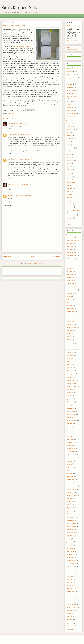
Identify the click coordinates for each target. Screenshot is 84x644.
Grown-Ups (11, 113)
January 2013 (70, 408)
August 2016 (70, 293)
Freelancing (24, 16)
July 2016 (69, 296)
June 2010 (69, 505)
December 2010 (71, 486)
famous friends (71, 93)
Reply (9, 129)
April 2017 (70, 271)
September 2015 (72, 327)
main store (9, 54)
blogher (69, 154)
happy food (70, 111)
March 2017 (70, 274)
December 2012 (71, 411)
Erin (9, 123)
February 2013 (71, 405)
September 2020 (72, 240)
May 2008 (70, 582)
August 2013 (70, 389)
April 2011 (70, 474)
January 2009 (70, 557)
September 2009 (72, 533)
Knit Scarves (70, 207)
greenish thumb (71, 90)
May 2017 (69, 268)
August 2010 (70, 498)
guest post (70, 201)
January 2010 (70, 520)
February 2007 (71, 629)
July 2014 (69, 358)
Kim (9, 159)
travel (68, 224)
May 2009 (70, 545)
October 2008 (71, 567)
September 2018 (72, 256)
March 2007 (70, 626)
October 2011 (71, 455)
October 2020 (71, 237)
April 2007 (70, 623)
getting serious (71, 215)
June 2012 (69, 430)
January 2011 (70, 483)
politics (69, 101)
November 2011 (71, 452)
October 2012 (71, 417)
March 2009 (70, 551)
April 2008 (70, 585)
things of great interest (74, 67)
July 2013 (69, 393)
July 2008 (69, 576)
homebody (70, 72)
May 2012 (69, 433)
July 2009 (69, 539)
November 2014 (71, 349)
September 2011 (72, 458)
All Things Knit (71, 129)
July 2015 (69, 333)
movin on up (70, 148)
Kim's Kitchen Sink (19, 8)
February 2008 (71, 592)
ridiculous (69, 167)
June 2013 (69, 396)
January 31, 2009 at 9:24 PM (21, 159)
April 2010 (70, 511)
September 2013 (72, 386)
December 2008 (71, 561)
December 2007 (71, 598)
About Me (15, 16)
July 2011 (69, 464)
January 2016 (70, 315)
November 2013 (71, 380)
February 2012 (71, 442)
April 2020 (70, 243)
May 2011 (69, 470)
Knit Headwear (71, 182)
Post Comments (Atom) (36, 264)
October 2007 (71, 604)
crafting (69, 163)
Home (7, 16)
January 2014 (70, 377)
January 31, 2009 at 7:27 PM (19, 123)
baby (68, 145)
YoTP (68, 221)
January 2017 (70, 281)
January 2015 (70, 343)
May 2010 (69, 508)
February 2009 (71, 554)
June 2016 (69, 299)
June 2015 (69, 337)
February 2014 (71, 374)
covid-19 (69, 191)
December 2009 (71, 523)
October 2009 (71, 529)
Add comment (8, 205)
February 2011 (71, 480)
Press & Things (43, 16)
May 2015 (69, 340)
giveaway (69, 135)
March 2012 (70, 439)
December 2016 (71, 284)
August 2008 (70, 573)
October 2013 (71, 383)
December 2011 (71, 449)
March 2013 (70, 402)
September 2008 (72, 570)
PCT (68, 151)
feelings (69, 173)
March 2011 (70, 477)
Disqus (69, 179)
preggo (69, 132)
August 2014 (70, 355)
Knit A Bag (70, 188)
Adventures (70, 107)
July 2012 (69, 427)
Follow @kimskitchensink (72, 48)
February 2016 (71, 312)
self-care (69, 176)
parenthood (70, 139)
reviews (69, 123)
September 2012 (72, 421)
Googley (69, 104)
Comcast (69, 195)
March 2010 (70, 514)
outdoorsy (70, 218)
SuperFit (69, 170)
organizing (70, 87)
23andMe (69, 204)
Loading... (69, 58)
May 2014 (69, 365)
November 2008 (71, 564)
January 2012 (70, 446)
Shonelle (10, 184)
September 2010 (72, 495)
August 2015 (70, 330)
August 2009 (70, 536)
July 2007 (69, 614)
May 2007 (69, 620)
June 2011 (69, 467)
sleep (68, 185)
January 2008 (70, 595)
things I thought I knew (73, 210)
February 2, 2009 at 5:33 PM (22, 196)
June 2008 (70, 579)
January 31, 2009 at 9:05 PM (21, 135)
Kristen (10, 135)
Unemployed (70, 117)
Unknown (11, 196)
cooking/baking (71, 75)
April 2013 (70, 399)
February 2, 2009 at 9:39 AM (22, 184)
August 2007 (70, 610)
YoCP (68, 142)
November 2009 (71, 526)
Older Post (57, 257)
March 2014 (70, 371)
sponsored (70, 157)
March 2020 (70, 246)
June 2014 (69, 361)
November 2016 (71, 287)
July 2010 (69, 501)
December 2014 (71, 346)
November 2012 (71, 414)
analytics (69, 198)
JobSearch (70, 120)
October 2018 (71, 253)
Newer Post (7, 257)
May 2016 (69, 302)
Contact (33, 16)
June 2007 (69, 617)
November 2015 (71, 321)
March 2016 (70, 309)
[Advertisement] (15, 270)
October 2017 (71, 259)
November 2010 (71, 489)
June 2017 (69, 265)
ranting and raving (72, 78)
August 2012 (70, 424)
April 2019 (70, 249)
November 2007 (71, 601)
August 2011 (70, 461)
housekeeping (71, 160)
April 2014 (70, 368)
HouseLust (70, 84)
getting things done (72, 97)
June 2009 (70, 542)
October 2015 (71, 324)
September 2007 (72, 607)
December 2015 (71, 318)
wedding (69, 126)
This (29, 100)
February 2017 (71, 278)
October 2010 (71, 492)
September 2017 (72, 262)
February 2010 (71, 517)
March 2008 (70, 589)
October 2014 (71, 352)
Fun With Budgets (72, 114)
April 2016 (70, 306)
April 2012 (70, 436)
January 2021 (70, 234)
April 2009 (70, 548)
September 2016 (72, 290)
